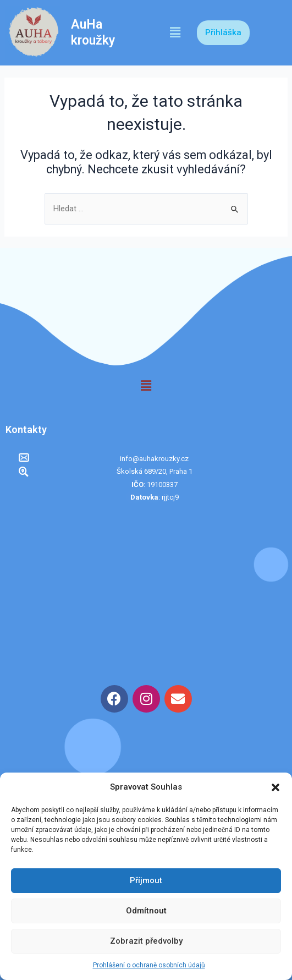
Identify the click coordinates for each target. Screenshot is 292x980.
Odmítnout (146, 911)
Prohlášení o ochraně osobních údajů (149, 965)
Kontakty (26, 429)
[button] (276, 787)
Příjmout (146, 880)
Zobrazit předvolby (146, 941)
